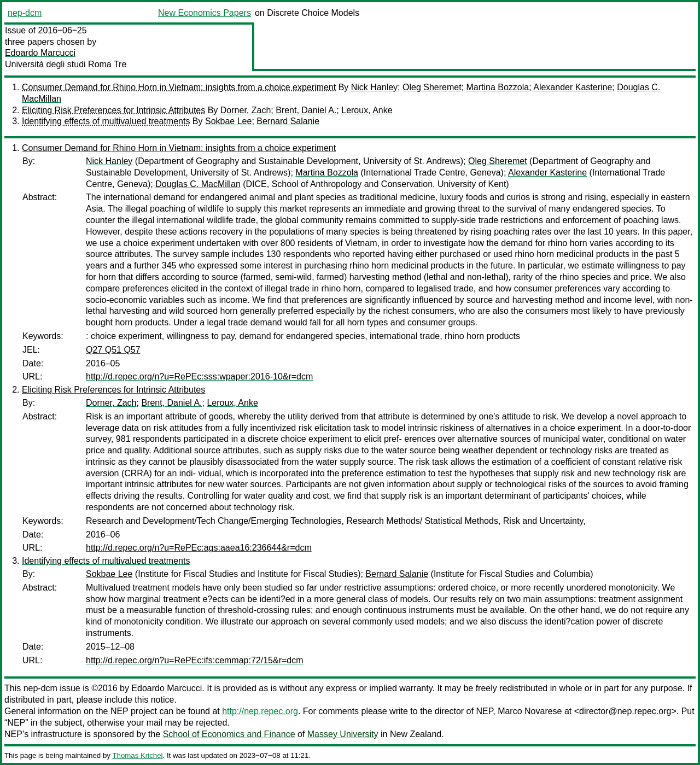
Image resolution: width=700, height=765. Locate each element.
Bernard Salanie (288, 121)
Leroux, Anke (367, 110)
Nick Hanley (374, 87)
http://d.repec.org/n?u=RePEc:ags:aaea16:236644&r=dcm (199, 548)
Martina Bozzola (498, 87)
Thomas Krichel (137, 755)
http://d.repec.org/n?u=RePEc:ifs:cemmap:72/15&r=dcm (195, 660)
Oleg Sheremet (432, 87)
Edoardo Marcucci (40, 53)
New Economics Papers (205, 13)
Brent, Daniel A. (306, 110)
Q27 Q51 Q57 (113, 350)
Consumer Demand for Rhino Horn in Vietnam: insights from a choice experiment (179, 87)
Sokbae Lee (228, 121)
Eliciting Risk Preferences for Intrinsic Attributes (113, 110)
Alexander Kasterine (573, 87)
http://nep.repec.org (260, 711)
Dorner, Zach (246, 110)
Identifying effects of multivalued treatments (106, 121)
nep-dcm (25, 13)
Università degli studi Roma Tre (66, 64)
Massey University (343, 734)
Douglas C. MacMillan (198, 184)
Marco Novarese (530, 711)
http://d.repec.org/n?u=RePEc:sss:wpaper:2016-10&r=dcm (199, 376)
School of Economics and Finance (229, 734)
